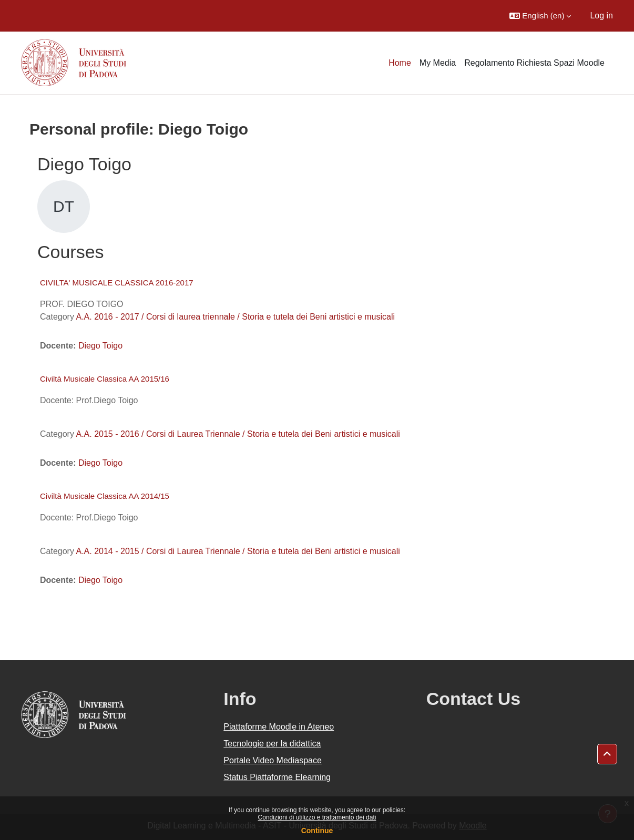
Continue (317, 831)
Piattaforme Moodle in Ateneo (279, 727)
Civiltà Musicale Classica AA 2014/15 (105, 496)
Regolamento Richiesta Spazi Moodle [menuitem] (534, 63)
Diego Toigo (100, 346)
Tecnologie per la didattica (272, 744)
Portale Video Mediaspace (273, 760)
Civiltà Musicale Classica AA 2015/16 (105, 379)
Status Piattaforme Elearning (277, 777)
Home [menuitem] (400, 63)
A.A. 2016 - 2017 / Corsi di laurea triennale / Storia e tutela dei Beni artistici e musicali (235, 317)
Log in (601, 16)
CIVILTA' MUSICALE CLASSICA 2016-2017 (117, 283)
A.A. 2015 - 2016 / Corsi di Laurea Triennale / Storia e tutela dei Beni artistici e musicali (238, 434)
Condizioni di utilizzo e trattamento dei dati (317, 817)
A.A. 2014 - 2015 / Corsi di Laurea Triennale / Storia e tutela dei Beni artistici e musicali (238, 551)
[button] (540, 16)
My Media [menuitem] (438, 63)
